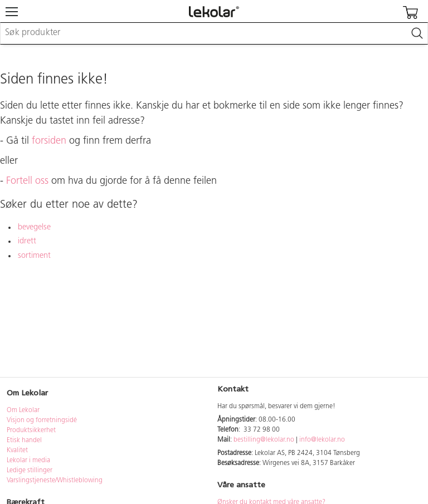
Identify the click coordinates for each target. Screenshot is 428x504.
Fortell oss (27, 181)
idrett (27, 241)
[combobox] (214, 33)
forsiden (49, 141)
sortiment (34, 256)
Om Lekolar (23, 410)
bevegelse (34, 227)
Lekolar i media (28, 461)
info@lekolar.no (322, 440)
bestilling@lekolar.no (264, 440)
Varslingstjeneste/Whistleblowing (55, 481)
